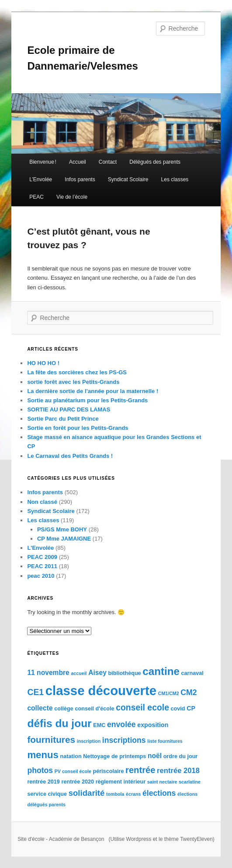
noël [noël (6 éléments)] (155, 756)
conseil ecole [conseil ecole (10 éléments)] (142, 707)
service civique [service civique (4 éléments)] (47, 794)
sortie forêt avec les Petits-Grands (73, 382)
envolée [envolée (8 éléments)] (121, 724)
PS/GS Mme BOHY (62, 529)
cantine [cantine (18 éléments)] (161, 671)
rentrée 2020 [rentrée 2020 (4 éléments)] (78, 782)
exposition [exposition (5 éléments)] (153, 725)
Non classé (42, 502)
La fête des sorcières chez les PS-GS (77, 372)
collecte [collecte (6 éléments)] (40, 708)
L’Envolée (41, 179)
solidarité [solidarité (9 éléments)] (87, 793)
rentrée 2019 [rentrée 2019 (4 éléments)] (43, 782)
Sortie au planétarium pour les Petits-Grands (87, 400)
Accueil (78, 162)
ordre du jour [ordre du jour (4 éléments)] (181, 756)
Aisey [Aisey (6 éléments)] (97, 673)
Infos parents (80, 179)
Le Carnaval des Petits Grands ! (70, 456)
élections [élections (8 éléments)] (159, 793)
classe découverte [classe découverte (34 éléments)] (101, 691)
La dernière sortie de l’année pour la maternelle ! (93, 391)
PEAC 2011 (42, 566)
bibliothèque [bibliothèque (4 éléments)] (125, 673)
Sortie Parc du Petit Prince (63, 419)
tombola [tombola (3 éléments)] (115, 794)
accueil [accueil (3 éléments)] (79, 673)
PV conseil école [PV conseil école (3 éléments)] (73, 771)
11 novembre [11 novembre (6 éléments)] (48, 673)
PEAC (36, 197)
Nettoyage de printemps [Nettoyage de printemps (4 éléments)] (114, 756)
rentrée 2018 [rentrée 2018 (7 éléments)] (178, 771)
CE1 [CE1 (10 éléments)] (35, 692)
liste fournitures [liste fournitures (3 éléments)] (165, 741)
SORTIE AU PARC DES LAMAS (69, 409)
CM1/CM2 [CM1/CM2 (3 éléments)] (169, 693)
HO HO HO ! (43, 363)
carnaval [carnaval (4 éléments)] (192, 673)
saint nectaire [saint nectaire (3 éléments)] (162, 782)
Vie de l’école (72, 197)
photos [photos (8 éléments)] (40, 770)
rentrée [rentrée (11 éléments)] (140, 770)
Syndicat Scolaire (128, 179)
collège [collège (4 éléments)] (64, 709)
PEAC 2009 (42, 557)
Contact (108, 162)
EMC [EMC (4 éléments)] (99, 725)
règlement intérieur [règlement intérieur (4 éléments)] (121, 782)
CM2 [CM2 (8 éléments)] (189, 692)
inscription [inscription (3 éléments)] (89, 741)
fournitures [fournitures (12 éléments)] (51, 740)
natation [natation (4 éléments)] (71, 756)
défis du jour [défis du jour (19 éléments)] (59, 723)
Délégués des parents (155, 162)
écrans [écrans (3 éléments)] (133, 794)
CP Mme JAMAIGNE (64, 539)
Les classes (175, 179)
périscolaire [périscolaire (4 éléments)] (108, 771)
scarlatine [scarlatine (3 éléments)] (190, 782)
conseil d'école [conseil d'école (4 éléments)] (94, 709)
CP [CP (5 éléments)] (191, 708)
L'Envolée (40, 548)
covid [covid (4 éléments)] (178, 709)
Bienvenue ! (43, 162)
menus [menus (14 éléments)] (43, 755)
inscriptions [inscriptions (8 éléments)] (124, 740)
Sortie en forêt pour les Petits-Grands (78, 428)
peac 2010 (41, 576)
